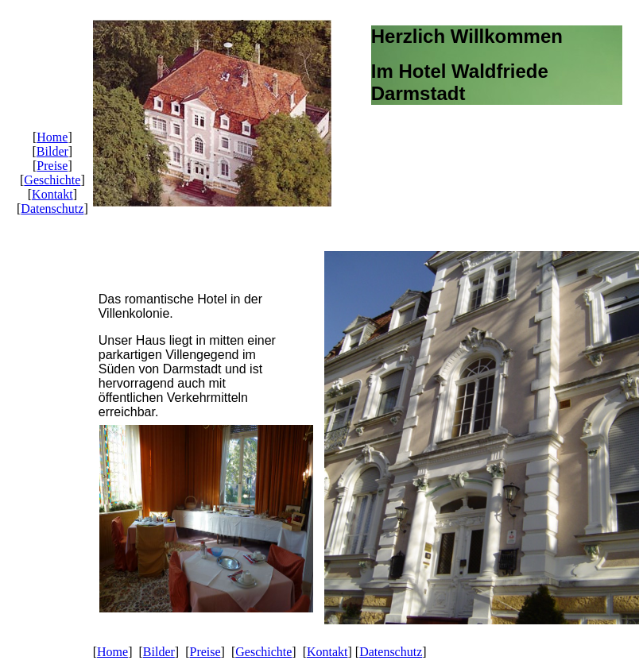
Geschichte (52, 180)
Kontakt (52, 194)
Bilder (52, 151)
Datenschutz (52, 209)
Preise (52, 166)
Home (52, 137)
